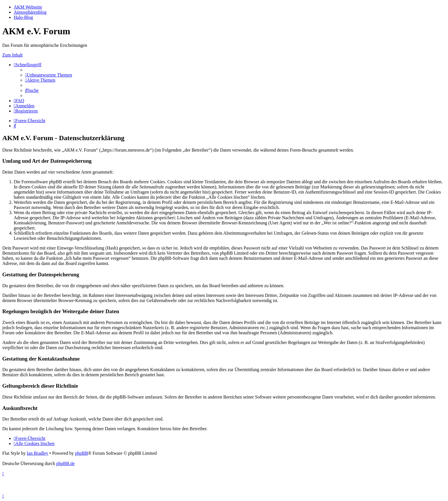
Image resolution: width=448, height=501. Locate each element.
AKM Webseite (28, 7)
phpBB (81, 453)
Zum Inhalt (13, 55)
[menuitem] (49, 75)
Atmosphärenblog (30, 12)
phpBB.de (65, 463)
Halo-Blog (23, 17)
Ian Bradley (38, 453)
